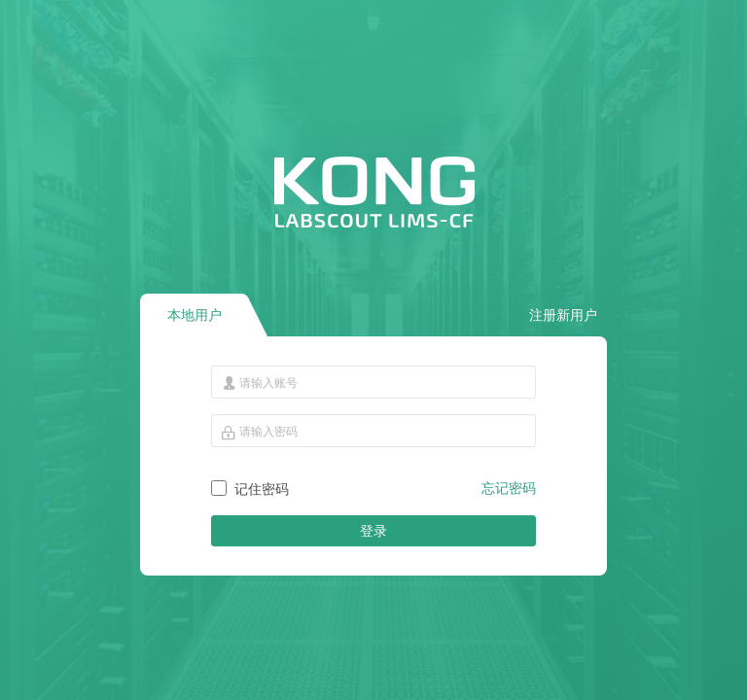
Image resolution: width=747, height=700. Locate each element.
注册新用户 (563, 315)
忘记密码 (509, 488)
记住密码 (262, 489)
